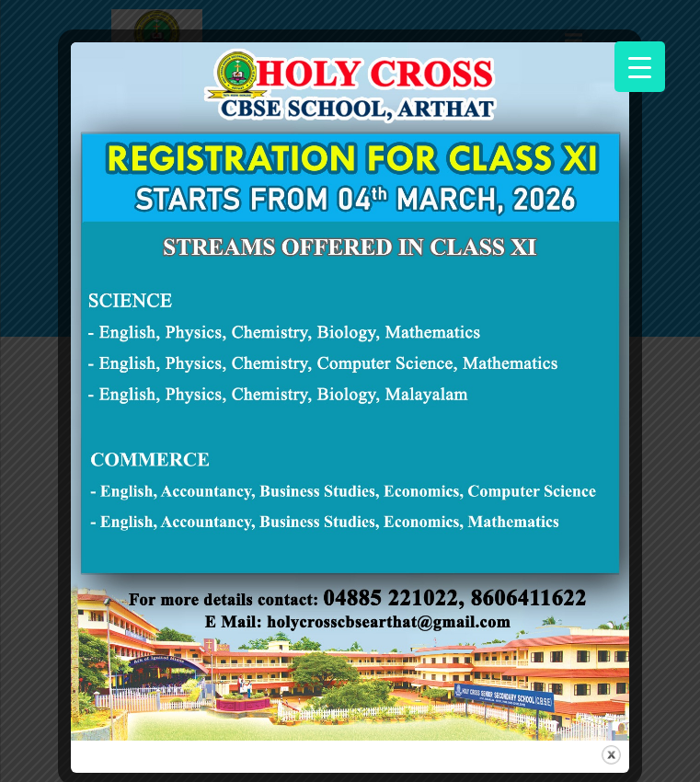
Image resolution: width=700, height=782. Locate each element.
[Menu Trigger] (640, 67)
